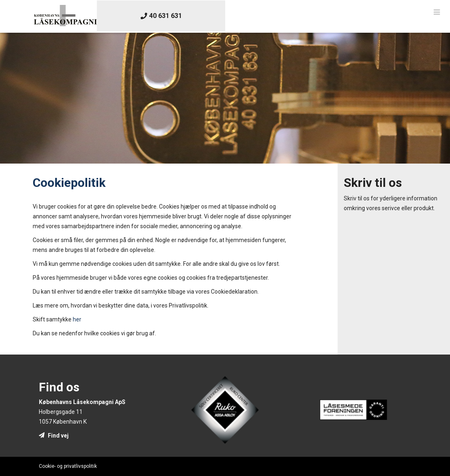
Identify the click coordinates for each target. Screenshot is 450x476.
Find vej (54, 436)
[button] (437, 12)
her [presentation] (77, 319)
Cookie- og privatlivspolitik (68, 466)
